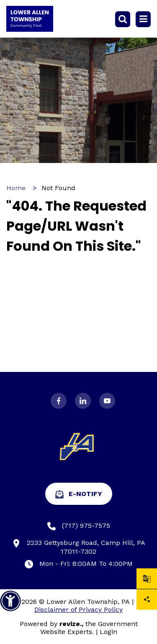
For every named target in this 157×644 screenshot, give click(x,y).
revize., (71, 624)
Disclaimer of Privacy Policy (78, 610)
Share (147, 599)
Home (16, 188)
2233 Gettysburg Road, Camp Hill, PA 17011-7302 (79, 547)
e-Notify (79, 494)
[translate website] (147, 579)
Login (108, 632)
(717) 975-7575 (79, 526)
